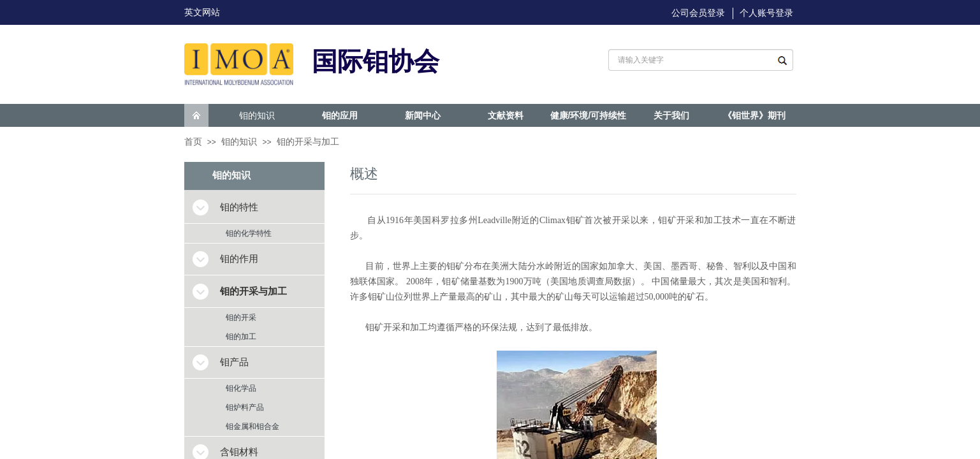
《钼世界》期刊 (754, 115)
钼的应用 (340, 115)
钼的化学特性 (249, 233)
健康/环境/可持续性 (589, 115)
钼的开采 (241, 317)
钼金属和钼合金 (252, 426)
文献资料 (506, 115)
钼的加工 (241, 337)
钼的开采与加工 (308, 142)
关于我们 (671, 115)
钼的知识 (257, 115)
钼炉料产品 (245, 407)
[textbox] (687, 60)
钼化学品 (241, 388)
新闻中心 (423, 115)
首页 (193, 142)
